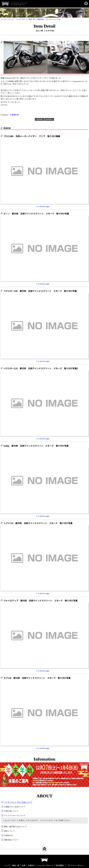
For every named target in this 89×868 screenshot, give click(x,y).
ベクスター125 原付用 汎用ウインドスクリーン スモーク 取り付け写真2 (41, 368)
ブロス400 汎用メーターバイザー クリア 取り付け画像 (32, 136)
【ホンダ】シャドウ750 (45, 31)
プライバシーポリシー (76, 865)
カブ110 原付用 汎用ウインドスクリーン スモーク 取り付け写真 (37, 678)
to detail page (44, 206)
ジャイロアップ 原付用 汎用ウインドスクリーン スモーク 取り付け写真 (40, 601)
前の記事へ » (49, 119)
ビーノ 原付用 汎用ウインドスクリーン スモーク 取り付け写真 (36, 214)
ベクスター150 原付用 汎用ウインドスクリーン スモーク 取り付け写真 (40, 291)
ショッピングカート (45, 865)
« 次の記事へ (39, 119)
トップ (7, 865)
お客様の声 (14, 115)
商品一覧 (16, 865)
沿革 (24, 865)
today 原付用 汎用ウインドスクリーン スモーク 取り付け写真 (36, 446)
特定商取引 (60, 865)
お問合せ (31, 865)
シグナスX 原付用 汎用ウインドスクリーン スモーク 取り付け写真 (38, 523)
